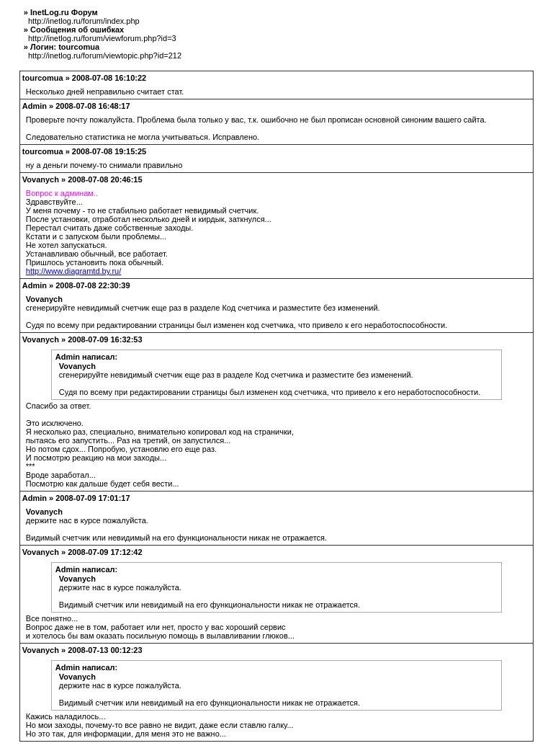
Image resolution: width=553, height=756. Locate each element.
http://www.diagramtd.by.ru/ (73, 271)
